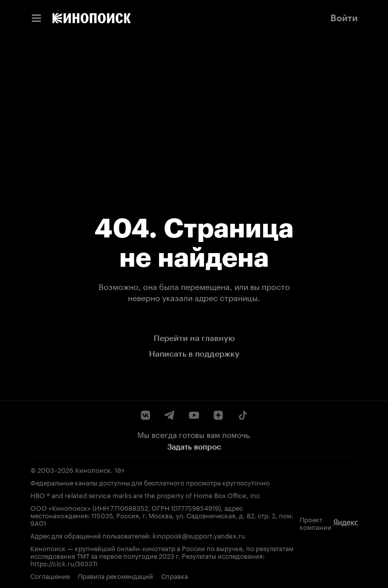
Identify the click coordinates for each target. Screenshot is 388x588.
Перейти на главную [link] (194, 338)
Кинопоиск (93, 469)
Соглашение (50, 576)
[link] (92, 18)
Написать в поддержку (194, 354)
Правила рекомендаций (115, 576)
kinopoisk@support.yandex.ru (199, 535)
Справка (175, 576)
